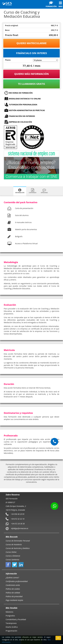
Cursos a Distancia (13, 556)
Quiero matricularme (32, 43)
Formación (51, 4)
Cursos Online (11, 552)
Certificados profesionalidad (17, 581)
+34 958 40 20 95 (18, 514)
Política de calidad (13, 593)
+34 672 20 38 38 (18, 524)
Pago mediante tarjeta (14, 600)
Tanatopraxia (11, 623)
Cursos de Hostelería (14, 544)
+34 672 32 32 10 (18, 519)
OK (58, 638)
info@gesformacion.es (19, 528)
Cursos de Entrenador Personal (18, 541)
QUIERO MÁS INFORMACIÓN (31, 74)
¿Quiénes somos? (12, 578)
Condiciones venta (13, 585)
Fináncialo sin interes (32, 53)
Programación (11, 631)
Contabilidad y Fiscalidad (16, 619)
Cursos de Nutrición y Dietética (18, 548)
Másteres (9, 612)
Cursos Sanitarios (12, 560)
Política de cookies (13, 589)
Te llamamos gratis (31, 84)
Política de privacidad (14, 596)
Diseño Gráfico (12, 627)
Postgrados (10, 616)
